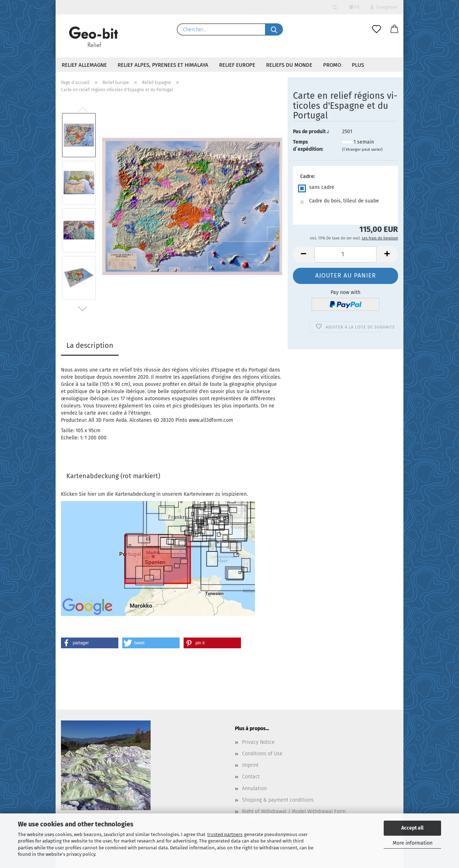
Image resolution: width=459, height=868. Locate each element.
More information (413, 843)
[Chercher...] (274, 29)
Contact (251, 777)
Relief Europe (237, 65)
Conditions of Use (262, 754)
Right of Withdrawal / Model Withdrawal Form (294, 811)
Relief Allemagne (84, 65)
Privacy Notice (258, 742)
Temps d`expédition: (308, 146)
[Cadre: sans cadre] (346, 188)
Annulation (254, 788)
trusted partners (225, 834)
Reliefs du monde (289, 65)
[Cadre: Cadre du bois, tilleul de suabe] (346, 202)
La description (90, 345)
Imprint (250, 765)
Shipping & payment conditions (278, 800)
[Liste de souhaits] (377, 29)
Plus (358, 65)
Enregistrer (384, 7)
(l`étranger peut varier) (362, 150)
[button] (394, 29)
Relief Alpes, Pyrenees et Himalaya (163, 65)
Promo (332, 65)
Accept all (412, 828)
